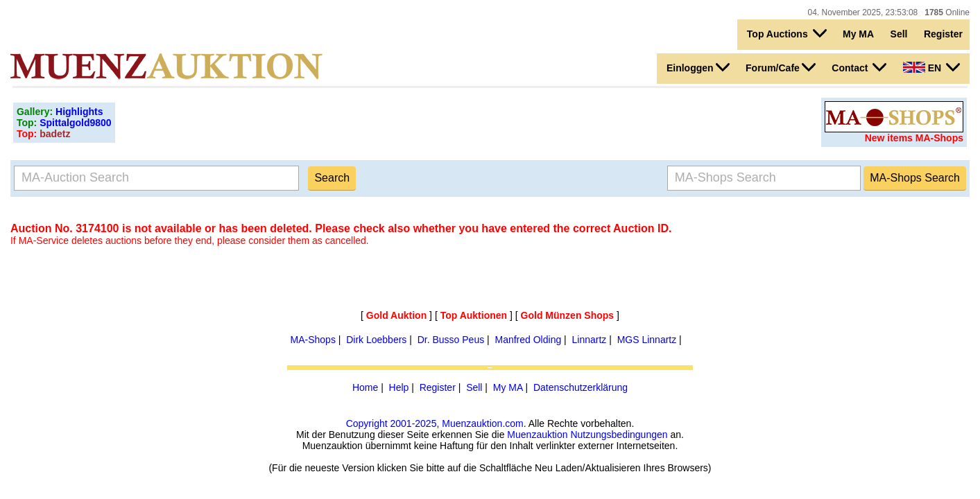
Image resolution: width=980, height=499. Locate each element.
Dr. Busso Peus (451, 340)
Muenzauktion (537, 435)
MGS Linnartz (647, 340)
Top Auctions (787, 33)
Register (943, 34)
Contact (859, 67)
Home (365, 387)
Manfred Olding (528, 340)
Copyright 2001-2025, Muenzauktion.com (435, 423)
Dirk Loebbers (376, 340)
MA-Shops (313, 340)
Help (399, 387)
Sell (899, 34)
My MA (858, 34)
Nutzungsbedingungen (619, 435)
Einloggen (698, 67)
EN (931, 67)
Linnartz (590, 340)
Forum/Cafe (781, 67)
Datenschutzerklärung (581, 387)
